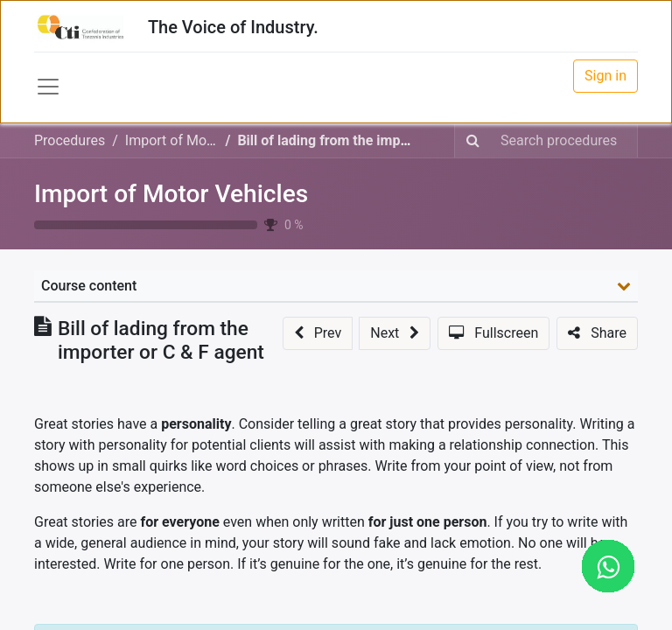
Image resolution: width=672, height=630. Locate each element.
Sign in (605, 76)
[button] (318, 333)
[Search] (473, 141)
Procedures (70, 140)
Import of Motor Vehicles (171, 194)
